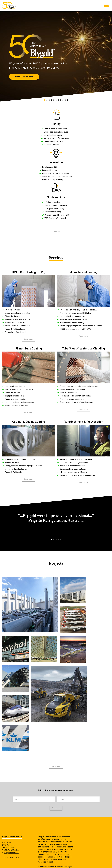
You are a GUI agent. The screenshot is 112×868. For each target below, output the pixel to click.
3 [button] (49, 101)
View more (56, 766)
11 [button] (68, 101)
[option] (56, 57)
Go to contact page (11, 857)
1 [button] (45, 101)
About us (56, 232)
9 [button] (63, 101)
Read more (29, 339)
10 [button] (65, 101)
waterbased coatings (58, 839)
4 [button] (52, 101)
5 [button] (54, 101)
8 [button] (61, 101)
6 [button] (56, 101)
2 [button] (47, 101)
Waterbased (61, 218)
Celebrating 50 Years (24, 77)
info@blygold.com (11, 853)
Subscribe (56, 808)
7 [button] (58, 101)
